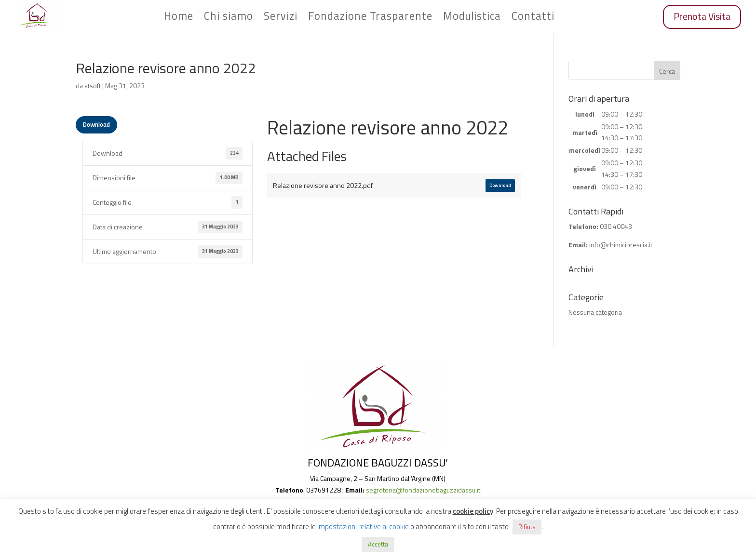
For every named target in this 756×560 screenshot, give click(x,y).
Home (179, 18)
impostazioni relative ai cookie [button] (363, 527)
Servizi (281, 18)
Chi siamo (229, 18)
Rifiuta (527, 527)
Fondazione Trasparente (370, 18)
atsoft (93, 86)
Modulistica (472, 18)
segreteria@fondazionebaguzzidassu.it (423, 490)
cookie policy (473, 511)
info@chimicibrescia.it (621, 245)
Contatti (533, 18)
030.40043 (616, 226)
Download (96, 124)
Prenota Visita (702, 16)
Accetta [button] (378, 544)
